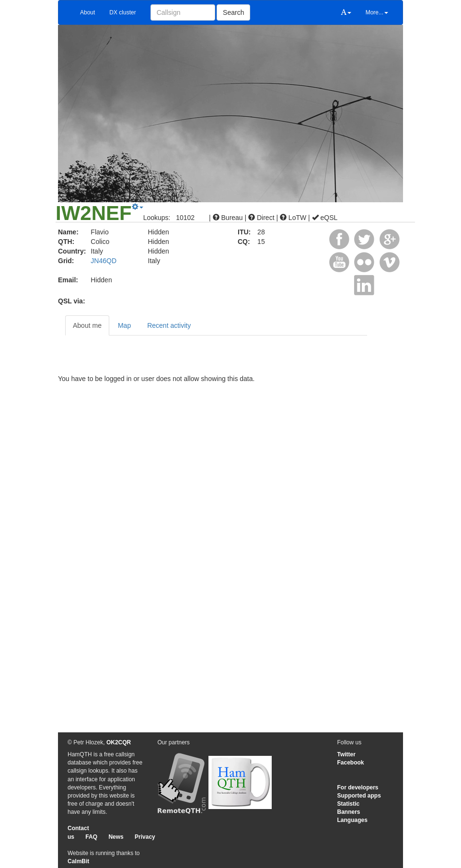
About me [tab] (87, 325)
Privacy (145, 837)
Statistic (349, 804)
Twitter (346, 754)
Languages (352, 820)
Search (233, 12)
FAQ (91, 837)
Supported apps (359, 796)
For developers (358, 787)
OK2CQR (119, 742)
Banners (349, 812)
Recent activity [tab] (169, 325)
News (116, 837)
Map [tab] (124, 325)
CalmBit (78, 861)
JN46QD (104, 261)
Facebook (351, 763)
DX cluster (122, 12)
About (87, 12)
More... (377, 12)
